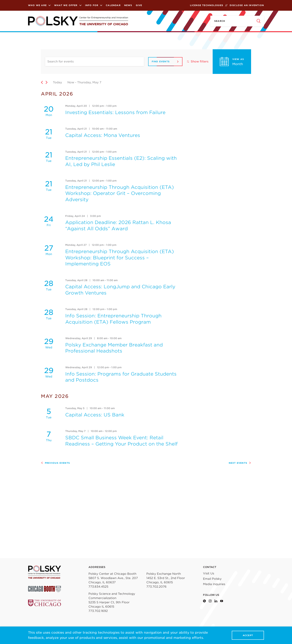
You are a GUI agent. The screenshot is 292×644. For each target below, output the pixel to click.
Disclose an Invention (247, 5)
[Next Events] (47, 82)
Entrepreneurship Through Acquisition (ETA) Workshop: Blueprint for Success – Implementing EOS (120, 258)
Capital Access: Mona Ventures (103, 135)
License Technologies (207, 5)
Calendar (113, 5)
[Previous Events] (42, 82)
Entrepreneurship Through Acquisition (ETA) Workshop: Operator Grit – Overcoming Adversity (120, 193)
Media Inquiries (214, 584)
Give (139, 5)
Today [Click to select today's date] (57, 82)
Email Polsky (212, 579)
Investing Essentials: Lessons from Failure (115, 112)
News (128, 5)
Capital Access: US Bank (95, 415)
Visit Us (209, 573)
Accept (248, 635)
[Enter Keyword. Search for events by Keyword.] (95, 62)
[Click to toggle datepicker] (101, 82)
